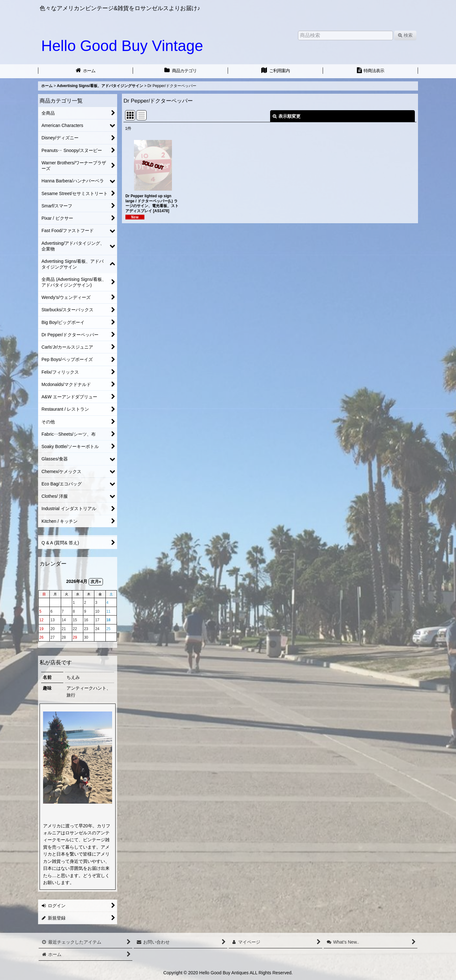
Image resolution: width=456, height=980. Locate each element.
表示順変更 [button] (287, 116)
